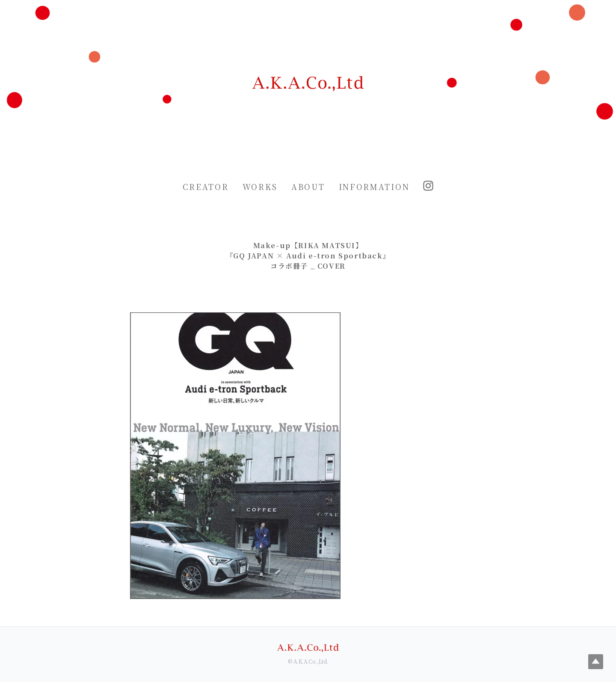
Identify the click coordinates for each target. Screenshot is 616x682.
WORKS (260, 187)
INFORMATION (374, 187)
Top (596, 662)
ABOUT (308, 187)
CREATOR (206, 187)
